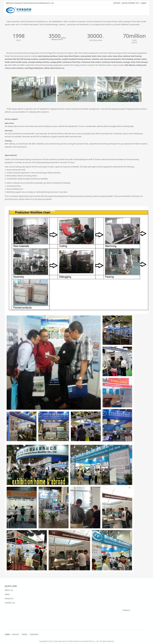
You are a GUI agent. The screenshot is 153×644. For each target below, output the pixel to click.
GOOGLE (15, 634)
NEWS (7, 594)
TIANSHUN (34, 634)
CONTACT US (10, 603)
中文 (137, 3)
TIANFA (24, 634)
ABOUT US (9, 590)
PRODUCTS (9, 599)
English (144, 3)
